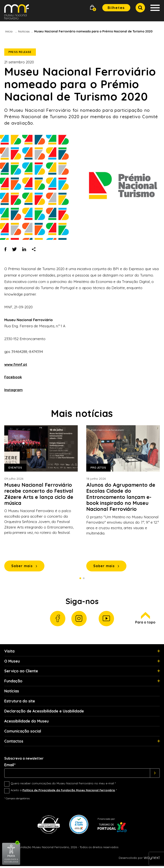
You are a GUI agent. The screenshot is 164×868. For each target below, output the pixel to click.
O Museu (12, 662)
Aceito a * (64, 792)
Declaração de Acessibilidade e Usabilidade (45, 713)
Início (9, 31)
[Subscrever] (155, 775)
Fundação (13, 682)
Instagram (13, 390)
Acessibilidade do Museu (27, 723)
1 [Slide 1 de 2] (80, 578)
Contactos (14, 743)
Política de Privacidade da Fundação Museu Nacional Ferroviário (69, 792)
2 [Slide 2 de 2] (84, 578)
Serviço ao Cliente (21, 672)
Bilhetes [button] (116, 8)
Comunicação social (23, 733)
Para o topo (145, 619)
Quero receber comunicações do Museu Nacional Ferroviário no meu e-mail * (63, 785)
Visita (9, 652)
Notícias (24, 31)
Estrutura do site (20, 703)
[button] (92, 8)
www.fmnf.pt (16, 364)
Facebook (13, 377)
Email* (10, 767)
